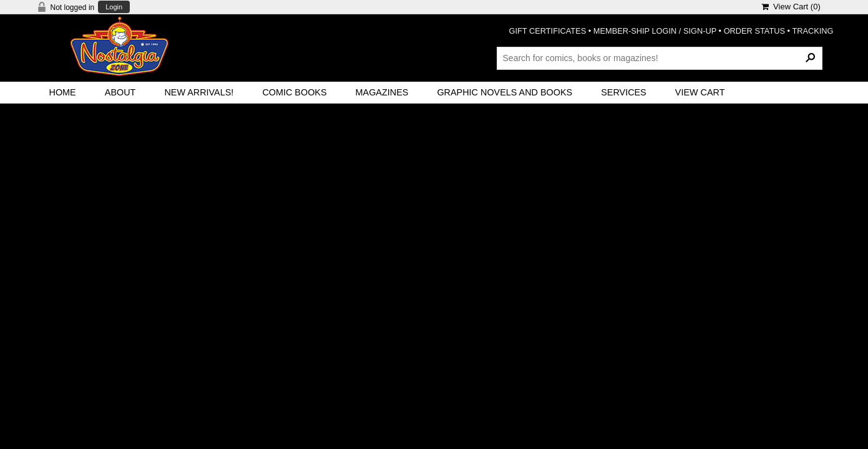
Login (114, 7)
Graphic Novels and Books (505, 92)
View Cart (700, 92)
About (120, 92)
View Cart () (791, 7)
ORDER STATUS (754, 31)
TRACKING (812, 31)
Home (63, 92)
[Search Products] (660, 58)
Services (624, 92)
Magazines (382, 92)
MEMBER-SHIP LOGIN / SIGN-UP (655, 31)
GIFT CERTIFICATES (548, 31)
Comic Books (294, 92)
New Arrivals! (199, 92)
